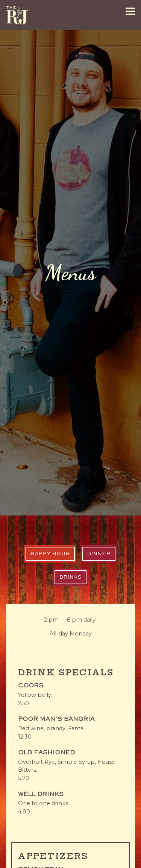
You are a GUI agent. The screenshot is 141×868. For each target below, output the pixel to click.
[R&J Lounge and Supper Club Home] (17, 15)
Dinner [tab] (99, 511)
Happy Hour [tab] (50, 511)
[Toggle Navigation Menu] (130, 11)
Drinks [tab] (70, 535)
